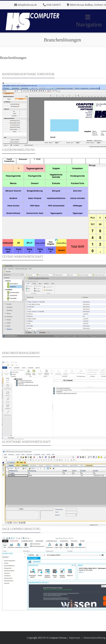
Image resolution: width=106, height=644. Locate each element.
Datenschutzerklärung (94, 638)
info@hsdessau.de (27, 5)
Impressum (74, 638)
